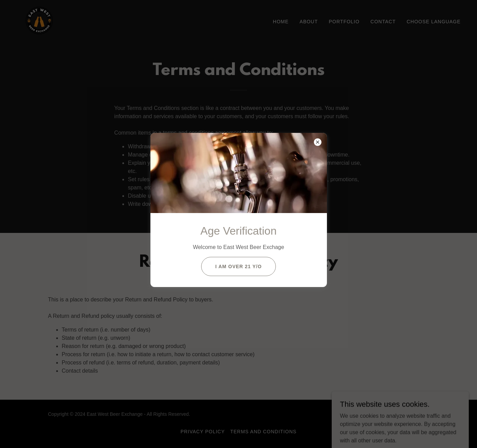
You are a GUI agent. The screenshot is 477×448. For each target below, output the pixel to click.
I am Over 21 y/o (238, 266)
